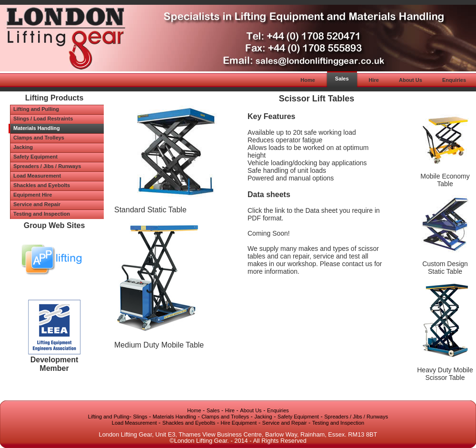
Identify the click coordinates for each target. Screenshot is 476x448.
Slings (140, 417)
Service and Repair (285, 423)
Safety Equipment (298, 417)
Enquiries (278, 410)
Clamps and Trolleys (225, 417)
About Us (251, 410)
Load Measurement (134, 423)
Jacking (263, 417)
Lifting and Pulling (109, 417)
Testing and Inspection (338, 423)
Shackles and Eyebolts (189, 423)
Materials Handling (174, 417)
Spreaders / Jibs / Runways (356, 417)
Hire (230, 410)
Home (194, 410)
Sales (213, 410)
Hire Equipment (239, 423)
